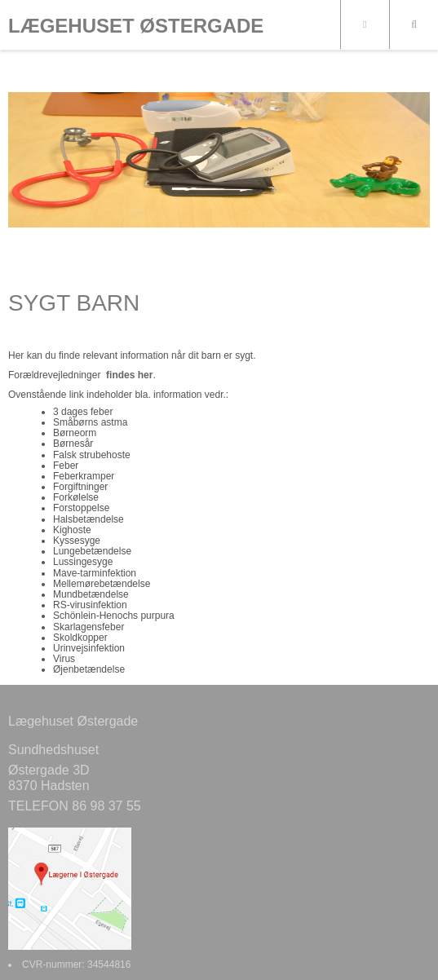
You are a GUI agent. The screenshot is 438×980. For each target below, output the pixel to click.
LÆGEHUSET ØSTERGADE (136, 26)
